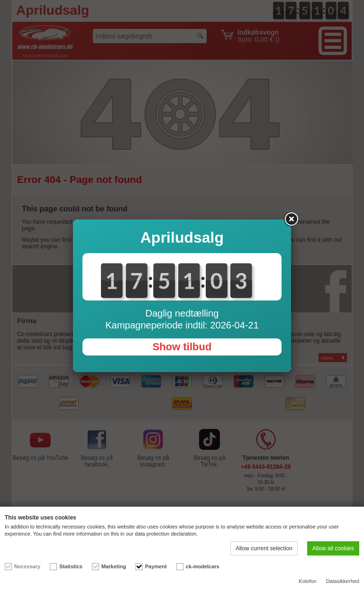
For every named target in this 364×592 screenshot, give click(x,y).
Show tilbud (182, 347)
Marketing (114, 566)
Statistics (71, 566)
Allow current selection (264, 548)
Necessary (27, 566)
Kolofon (307, 581)
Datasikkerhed (343, 581)
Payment (156, 566)
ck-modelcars (203, 566)
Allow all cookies (333, 548)
